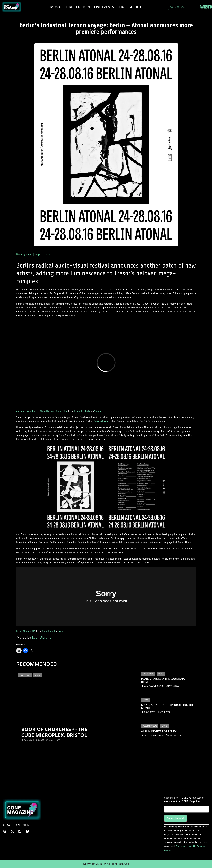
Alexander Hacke (82, 411)
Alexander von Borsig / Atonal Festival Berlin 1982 (42, 411)
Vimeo (98, 411)
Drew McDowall (102, 421)
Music (56, 7)
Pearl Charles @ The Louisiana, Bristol (163, 680)
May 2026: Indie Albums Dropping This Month (168, 707)
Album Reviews (150, 726)
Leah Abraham (43, 638)
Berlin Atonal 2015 (26, 631)
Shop (122, 7)
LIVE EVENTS (104, 7)
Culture (83, 7)
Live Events (25, 675)
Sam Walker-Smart (34, 740)
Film (68, 7)
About (136, 7)
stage (29, 255)
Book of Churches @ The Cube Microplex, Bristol (54, 732)
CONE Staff (150, 712)
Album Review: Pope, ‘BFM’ (159, 732)
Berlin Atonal (48, 631)
